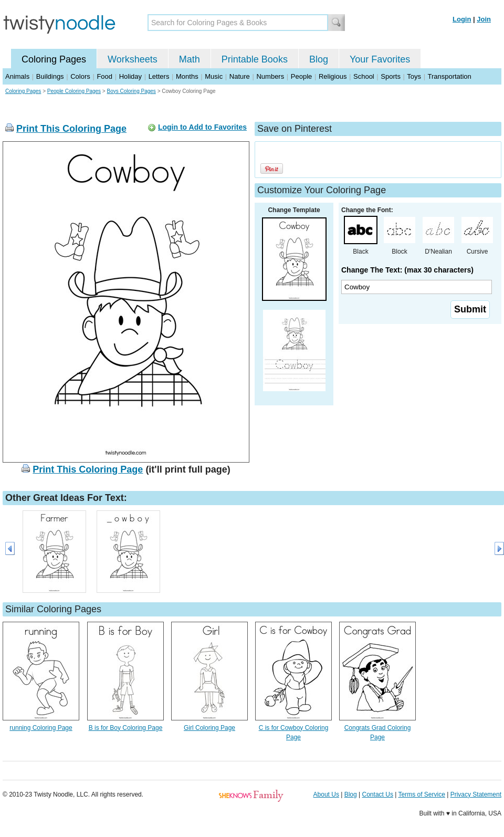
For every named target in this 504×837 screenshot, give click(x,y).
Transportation (449, 76)
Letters (159, 76)
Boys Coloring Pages (131, 91)
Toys (414, 76)
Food (104, 76)
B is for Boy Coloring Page (126, 728)
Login (462, 19)
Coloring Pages (54, 59)
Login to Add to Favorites (202, 127)
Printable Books (255, 59)
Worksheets (133, 59)
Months (187, 76)
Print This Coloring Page (71, 129)
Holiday (130, 76)
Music (214, 76)
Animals (17, 76)
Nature (240, 76)
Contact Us (378, 794)
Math (190, 59)
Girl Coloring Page (209, 728)
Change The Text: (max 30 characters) (407, 270)
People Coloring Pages (74, 91)
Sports (391, 76)
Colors (80, 76)
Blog (319, 59)
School (364, 76)
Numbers (270, 76)
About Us (326, 794)
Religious (333, 76)
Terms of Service (421, 794)
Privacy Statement (476, 794)
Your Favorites (380, 59)
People (301, 76)
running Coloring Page (41, 728)
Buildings (50, 76)
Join (484, 19)
